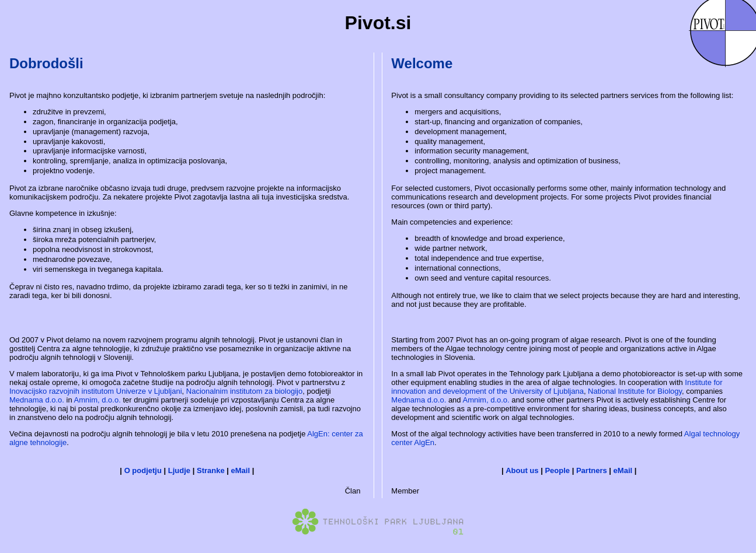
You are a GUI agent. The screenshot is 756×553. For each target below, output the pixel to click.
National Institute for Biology (635, 391)
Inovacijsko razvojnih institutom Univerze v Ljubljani (96, 391)
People (557, 470)
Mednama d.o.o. (37, 400)
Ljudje (179, 470)
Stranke (211, 470)
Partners (592, 470)
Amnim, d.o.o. (97, 400)
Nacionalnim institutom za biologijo (244, 391)
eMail (241, 470)
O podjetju (143, 470)
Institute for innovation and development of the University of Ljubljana (557, 387)
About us (522, 470)
